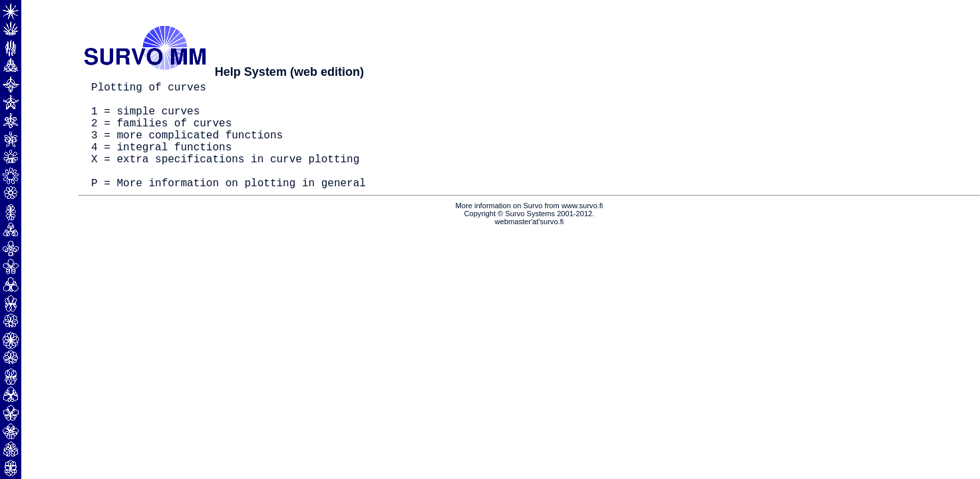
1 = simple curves (145, 118)
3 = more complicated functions (187, 148)
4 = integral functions (161, 162)
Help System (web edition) (289, 72)
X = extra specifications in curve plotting (225, 177)
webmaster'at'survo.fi (530, 245)
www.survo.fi (582, 230)
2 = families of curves (161, 133)
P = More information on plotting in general (229, 206)
